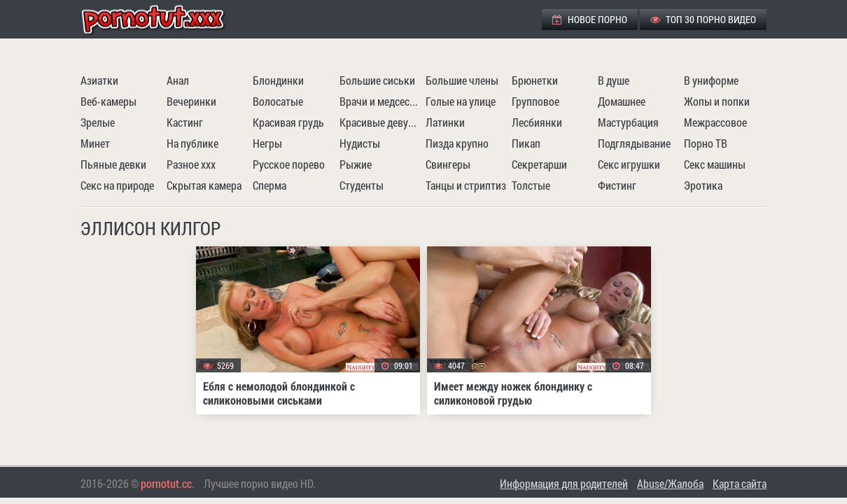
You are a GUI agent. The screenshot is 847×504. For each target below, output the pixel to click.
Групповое (535, 101)
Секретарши (539, 164)
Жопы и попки (717, 101)
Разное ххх (191, 164)
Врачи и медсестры (381, 101)
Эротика (703, 185)
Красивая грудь (288, 122)
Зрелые (98, 122)
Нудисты (360, 143)
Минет (95, 143)
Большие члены (462, 80)
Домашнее (622, 101)
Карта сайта (740, 483)
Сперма (269, 185)
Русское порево (289, 164)
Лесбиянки (537, 122)
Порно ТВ (706, 143)
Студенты (362, 185)
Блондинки (278, 80)
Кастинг (185, 122)
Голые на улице (461, 101)
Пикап (526, 143)
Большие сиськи (377, 80)
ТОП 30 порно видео (703, 19)
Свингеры (448, 164)
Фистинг (617, 185)
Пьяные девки (113, 164)
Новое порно (590, 19)
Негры (267, 143)
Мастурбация (628, 122)
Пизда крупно (457, 143)
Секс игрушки (629, 164)
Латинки (445, 122)
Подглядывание (634, 143)
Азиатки (99, 80)
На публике (192, 143)
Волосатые (278, 101)
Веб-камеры (108, 101)
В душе (614, 80)
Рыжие (356, 164)
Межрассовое (715, 122)
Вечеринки (191, 101)
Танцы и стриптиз (466, 185)
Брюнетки (535, 80)
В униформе (711, 80)
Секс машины (715, 164)
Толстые (531, 185)
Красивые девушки (381, 122)
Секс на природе (117, 185)
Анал (178, 80)
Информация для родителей (564, 483)
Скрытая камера (204, 185)
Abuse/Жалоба (670, 483)
